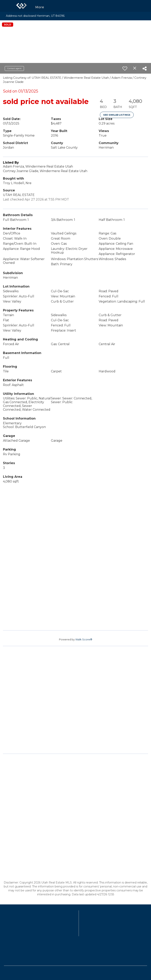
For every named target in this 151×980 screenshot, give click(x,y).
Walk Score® (84, 639)
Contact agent (14, 68)
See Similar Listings (117, 115)
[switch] (125, 68)
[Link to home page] (21, 6)
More (40, 7)
